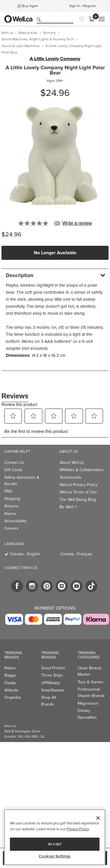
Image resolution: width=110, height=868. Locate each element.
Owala (10, 683)
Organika (13, 697)
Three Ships (52, 675)
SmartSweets (53, 690)
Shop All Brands (49, 701)
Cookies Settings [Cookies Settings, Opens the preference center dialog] (55, 856)
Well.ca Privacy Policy (78, 485)
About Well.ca (72, 462)
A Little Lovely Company (55, 59)
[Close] (98, 818)
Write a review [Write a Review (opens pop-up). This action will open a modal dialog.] (77, 223)
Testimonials (70, 477)
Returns (12, 506)
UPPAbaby (50, 683)
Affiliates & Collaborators (82, 470)
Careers (12, 528)
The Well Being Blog (78, 500)
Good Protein (53, 668)
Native (10, 668)
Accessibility (15, 521)
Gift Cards (13, 470)
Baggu (10, 675)
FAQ (8, 491)
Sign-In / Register (83, 6)
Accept (55, 844)
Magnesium (88, 703)
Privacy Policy (78, 829)
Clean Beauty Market (90, 671)
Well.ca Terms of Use (78, 492)
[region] (55, 837)
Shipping (12, 499)
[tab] (55, 275)
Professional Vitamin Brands (91, 693)
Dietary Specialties (87, 714)
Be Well (68, 507)
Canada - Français (76, 554)
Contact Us (14, 462)
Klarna (10, 514)
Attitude (11, 690)
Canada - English (25, 554)
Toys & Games (90, 682)
